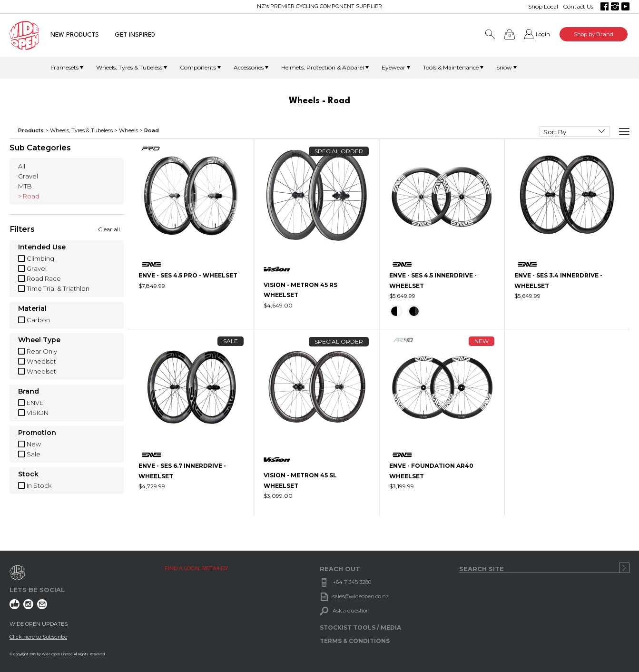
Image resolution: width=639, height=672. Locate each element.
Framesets (64, 67)
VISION (38, 413)
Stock (28, 474)
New (34, 444)
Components (198, 67)
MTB (25, 186)
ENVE (35, 403)
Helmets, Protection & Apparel (323, 67)
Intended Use (42, 247)
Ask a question (351, 611)
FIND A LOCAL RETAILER (196, 568)
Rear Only (42, 351)
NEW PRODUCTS (75, 35)
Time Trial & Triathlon (58, 288)
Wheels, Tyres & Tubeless (129, 67)
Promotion (37, 433)
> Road (29, 196)
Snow (504, 67)
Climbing (40, 258)
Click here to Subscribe (38, 637)
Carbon (38, 320)
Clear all (109, 229)
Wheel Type (39, 340)
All (22, 166)
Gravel (28, 176)
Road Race (44, 278)
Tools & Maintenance (451, 67)
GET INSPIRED (135, 35)
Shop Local (543, 6)
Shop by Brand (594, 34)
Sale (34, 454)
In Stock (39, 485)
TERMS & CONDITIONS (355, 641)
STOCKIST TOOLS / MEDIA (360, 628)
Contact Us (578, 6)
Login (543, 34)
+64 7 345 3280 (352, 582)
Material (32, 309)
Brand (29, 392)
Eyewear (393, 67)
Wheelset (41, 361)
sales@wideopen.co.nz (361, 596)
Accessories (249, 67)
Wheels (128, 130)
